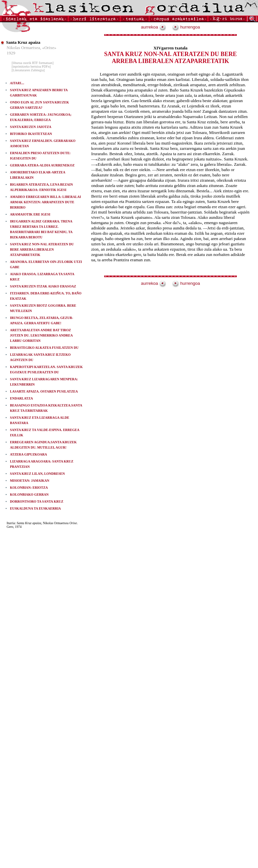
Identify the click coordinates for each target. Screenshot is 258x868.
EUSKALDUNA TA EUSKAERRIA (35, 508)
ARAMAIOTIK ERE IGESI (30, 214)
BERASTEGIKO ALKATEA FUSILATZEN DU (44, 348)
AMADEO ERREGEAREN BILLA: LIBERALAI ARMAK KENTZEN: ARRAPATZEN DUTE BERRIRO (45, 202)
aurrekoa (154, 27)
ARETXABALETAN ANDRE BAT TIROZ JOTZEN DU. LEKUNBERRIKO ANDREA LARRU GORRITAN (41, 335)
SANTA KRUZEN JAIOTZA (31, 127)
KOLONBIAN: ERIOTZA (29, 488)
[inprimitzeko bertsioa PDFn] (31, 66)
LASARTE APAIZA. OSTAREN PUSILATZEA (44, 391)
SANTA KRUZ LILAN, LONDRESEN (37, 474)
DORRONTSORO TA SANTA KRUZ (37, 501)
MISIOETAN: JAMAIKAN (30, 481)
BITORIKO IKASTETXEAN (31, 134)
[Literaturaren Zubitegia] (28, 70)
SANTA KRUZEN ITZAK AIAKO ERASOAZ (43, 286)
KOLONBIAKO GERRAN (29, 495)
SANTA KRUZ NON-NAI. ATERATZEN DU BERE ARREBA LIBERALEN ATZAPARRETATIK (42, 249)
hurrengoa (186, 27)
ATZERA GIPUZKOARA (29, 454)
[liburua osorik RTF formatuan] (32, 63)
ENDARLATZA (21, 398)
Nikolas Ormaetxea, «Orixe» (32, 48)
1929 (11, 53)
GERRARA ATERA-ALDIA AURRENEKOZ (42, 165)
